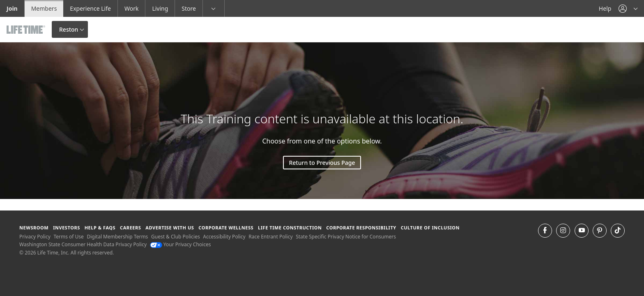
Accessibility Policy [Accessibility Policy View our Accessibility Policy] (224, 237)
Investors (67, 228)
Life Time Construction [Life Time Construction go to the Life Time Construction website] (290, 228)
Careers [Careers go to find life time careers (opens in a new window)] (130, 228)
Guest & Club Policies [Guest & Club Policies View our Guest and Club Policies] (176, 237)
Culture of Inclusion (430, 228)
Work (131, 8)
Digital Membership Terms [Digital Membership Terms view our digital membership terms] (117, 237)
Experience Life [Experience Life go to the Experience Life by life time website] (90, 8)
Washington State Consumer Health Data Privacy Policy (83, 244)
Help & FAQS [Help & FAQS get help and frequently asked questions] (100, 228)
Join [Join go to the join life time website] (12, 8)
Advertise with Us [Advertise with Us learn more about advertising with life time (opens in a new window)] (170, 228)
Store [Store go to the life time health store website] (189, 8)
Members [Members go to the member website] (44, 8)
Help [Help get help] (605, 8)
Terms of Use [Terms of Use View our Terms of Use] (68, 237)
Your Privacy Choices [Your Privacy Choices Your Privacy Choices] (181, 244)
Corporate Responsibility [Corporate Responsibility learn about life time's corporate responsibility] (361, 228)
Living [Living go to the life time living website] (160, 8)
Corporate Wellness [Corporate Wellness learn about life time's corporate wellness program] (226, 228)
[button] (628, 8)
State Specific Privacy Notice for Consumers (346, 237)
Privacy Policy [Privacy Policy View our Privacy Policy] (35, 237)
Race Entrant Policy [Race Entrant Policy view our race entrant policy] (270, 237)
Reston (69, 29)
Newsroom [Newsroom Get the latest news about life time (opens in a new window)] (34, 228)
